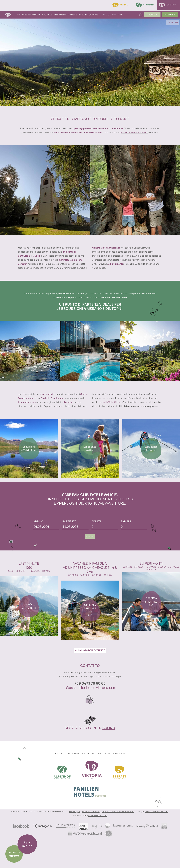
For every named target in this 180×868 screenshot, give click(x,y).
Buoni (141, 15)
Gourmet (94, 15)
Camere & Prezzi (77, 15)
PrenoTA (170, 15)
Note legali (74, 811)
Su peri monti (151, 563)
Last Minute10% (29, 565)
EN (176, 22)
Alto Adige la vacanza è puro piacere (139, 406)
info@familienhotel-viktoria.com (90, 688)
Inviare (90, 536)
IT (172, 22)
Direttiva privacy (91, 811)
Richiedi (152, 15)
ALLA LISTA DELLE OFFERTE (90, 650)
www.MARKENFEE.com (157, 811)
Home (11, 15)
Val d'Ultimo (109, 15)
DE (168, 22)
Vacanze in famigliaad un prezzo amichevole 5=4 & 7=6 (90, 568)
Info (120, 15)
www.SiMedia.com (98, 816)
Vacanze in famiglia (29, 15)
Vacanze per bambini (54, 15)
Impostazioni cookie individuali (118, 811)
